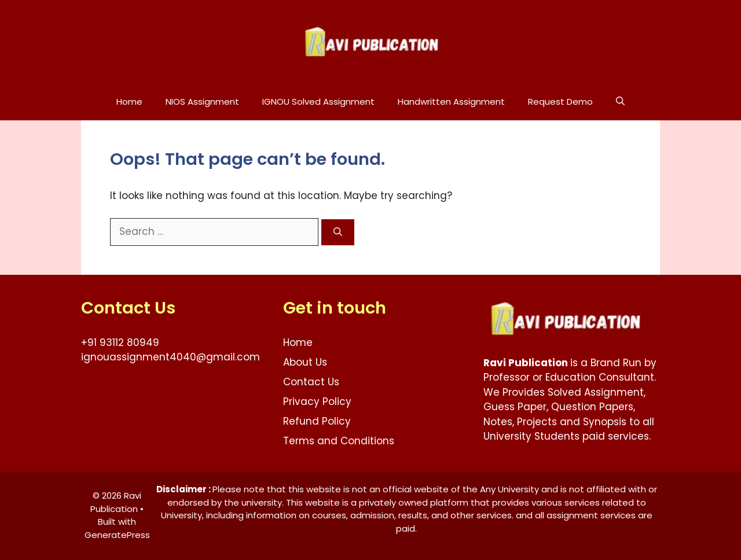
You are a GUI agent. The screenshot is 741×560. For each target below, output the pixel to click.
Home (129, 102)
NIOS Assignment (202, 102)
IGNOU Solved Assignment (318, 102)
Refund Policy (317, 421)
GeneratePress (117, 535)
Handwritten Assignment (451, 102)
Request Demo (560, 102)
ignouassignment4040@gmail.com (170, 357)
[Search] (338, 232)
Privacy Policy (317, 401)
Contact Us (311, 382)
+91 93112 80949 (120, 342)
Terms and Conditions (339, 441)
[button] (620, 102)
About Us (305, 362)
